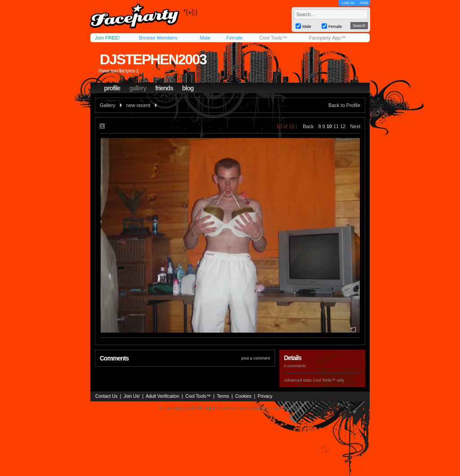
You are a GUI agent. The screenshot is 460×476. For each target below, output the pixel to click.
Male (205, 38)
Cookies (243, 396)
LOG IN (348, 3)
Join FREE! (107, 38)
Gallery (108, 105)
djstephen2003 (153, 59)
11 (336, 126)
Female (234, 38)
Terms (223, 396)
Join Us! (132, 396)
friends (164, 88)
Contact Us (106, 396)
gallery (137, 88)
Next (355, 126)
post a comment (256, 358)
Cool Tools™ (273, 38)
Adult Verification (162, 396)
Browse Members (158, 38)
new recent (138, 105)
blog (188, 88)
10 (329, 126)
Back (308, 126)
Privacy (265, 396)
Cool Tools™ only (328, 380)
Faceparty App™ (327, 38)
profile (112, 88)
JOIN (364, 3)
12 (343, 126)
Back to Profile (344, 105)
